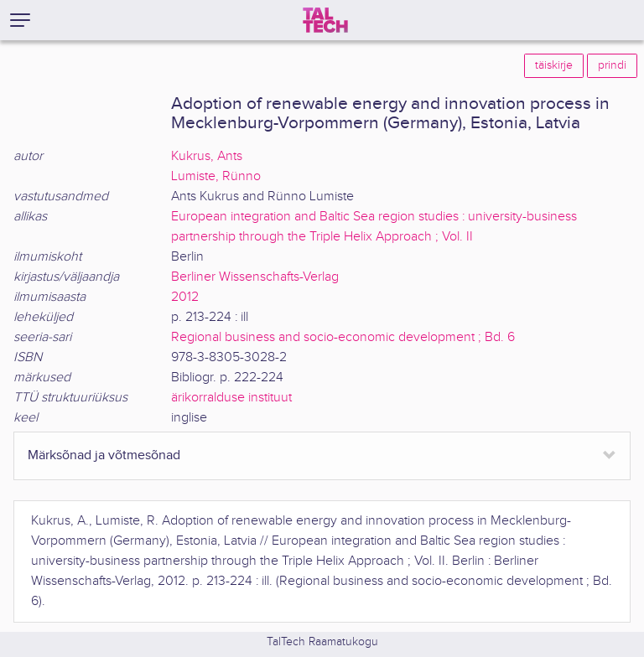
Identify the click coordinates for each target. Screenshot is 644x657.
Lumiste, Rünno (216, 176)
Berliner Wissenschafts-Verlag (255, 277)
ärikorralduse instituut (231, 398)
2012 (185, 297)
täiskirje (554, 65)
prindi (612, 65)
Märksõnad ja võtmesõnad (104, 455)
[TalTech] (325, 20)
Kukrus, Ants (207, 156)
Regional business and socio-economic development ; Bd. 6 (343, 337)
